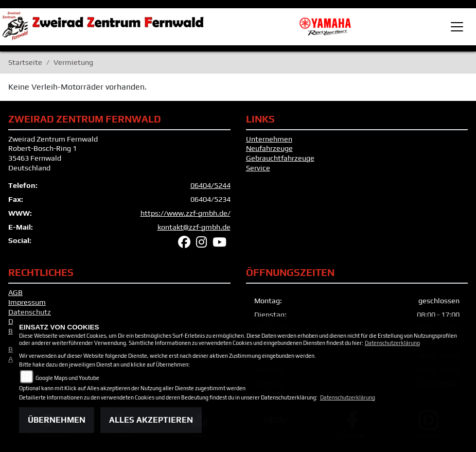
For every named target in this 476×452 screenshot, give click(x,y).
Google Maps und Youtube (67, 378)
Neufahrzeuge (269, 148)
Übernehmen (57, 420)
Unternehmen (269, 139)
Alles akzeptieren (151, 420)
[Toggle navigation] (457, 27)
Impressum (27, 302)
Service (258, 168)
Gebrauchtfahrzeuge (280, 158)
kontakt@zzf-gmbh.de (194, 227)
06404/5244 (210, 185)
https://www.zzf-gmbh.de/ (186, 213)
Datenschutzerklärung (392, 343)
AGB (15, 292)
